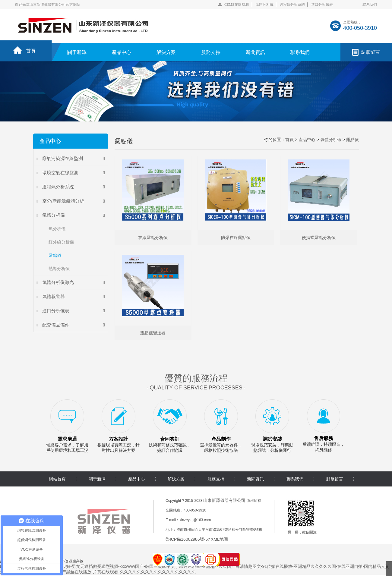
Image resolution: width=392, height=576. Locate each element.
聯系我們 (370, 5)
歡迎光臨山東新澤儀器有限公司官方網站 (48, 5)
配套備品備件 (56, 325)
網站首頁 (57, 480)
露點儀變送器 (153, 334)
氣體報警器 (54, 296)
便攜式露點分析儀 (319, 238)
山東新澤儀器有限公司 (224, 502)
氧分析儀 (57, 229)
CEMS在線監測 (237, 5)
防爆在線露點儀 (236, 238)
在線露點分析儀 (153, 238)
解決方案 (166, 52)
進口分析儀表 (322, 5)
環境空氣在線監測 (60, 173)
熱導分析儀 (59, 269)
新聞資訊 (255, 52)
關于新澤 (77, 52)
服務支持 (211, 52)
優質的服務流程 (196, 379)
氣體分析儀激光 (58, 282)
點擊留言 (370, 52)
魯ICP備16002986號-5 (187, 540)
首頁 (31, 51)
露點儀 (55, 255)
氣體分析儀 (264, 5)
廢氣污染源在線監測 (63, 158)
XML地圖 (219, 540)
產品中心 (122, 52)
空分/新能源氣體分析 (63, 201)
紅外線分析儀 (61, 242)
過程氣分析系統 (292, 5)
